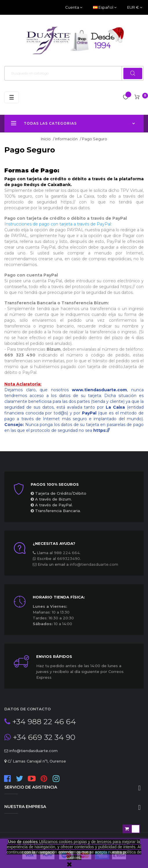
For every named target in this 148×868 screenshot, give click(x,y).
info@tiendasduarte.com (94, 564)
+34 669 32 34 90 (43, 737)
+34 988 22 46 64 (43, 722)
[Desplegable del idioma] (105, 7)
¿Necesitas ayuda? (54, 543)
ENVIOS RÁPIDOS (54, 656)
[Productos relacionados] (135, 7)
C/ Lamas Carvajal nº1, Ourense (36, 761)
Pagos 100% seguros (55, 484)
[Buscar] (74, 73)
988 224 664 (67, 553)
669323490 (68, 558)
